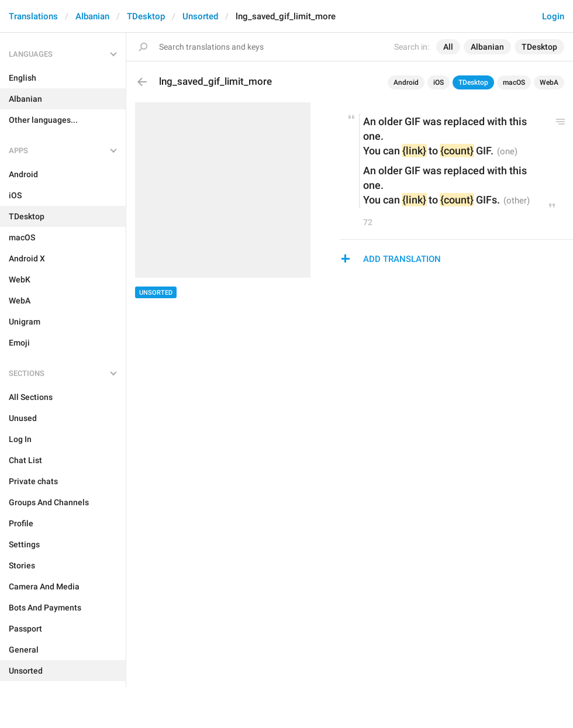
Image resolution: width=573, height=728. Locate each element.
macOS (514, 82)
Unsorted (200, 16)
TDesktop (146, 16)
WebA (549, 82)
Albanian (92, 16)
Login (553, 16)
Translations (33, 16)
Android (406, 82)
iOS (439, 82)
